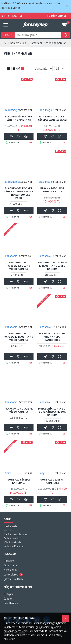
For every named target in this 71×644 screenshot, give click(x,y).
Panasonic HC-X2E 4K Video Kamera (19, 410)
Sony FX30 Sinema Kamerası (52, 481)
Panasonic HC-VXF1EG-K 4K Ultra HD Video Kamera (19, 337)
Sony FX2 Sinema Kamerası (19, 481)
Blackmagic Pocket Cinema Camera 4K (19, 118)
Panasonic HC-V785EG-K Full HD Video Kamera (19, 266)
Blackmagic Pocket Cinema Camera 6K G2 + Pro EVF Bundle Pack (19, 193)
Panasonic (11, 256)
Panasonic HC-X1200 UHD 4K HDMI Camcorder (52, 337)
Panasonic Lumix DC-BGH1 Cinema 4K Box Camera (52, 412)
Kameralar (36, 43)
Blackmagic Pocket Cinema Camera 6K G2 (52, 118)
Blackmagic (12, 110)
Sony (8, 473)
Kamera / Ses (18, 43)
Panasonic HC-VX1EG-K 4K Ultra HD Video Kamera (52, 266)
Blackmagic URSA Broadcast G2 (52, 190)
